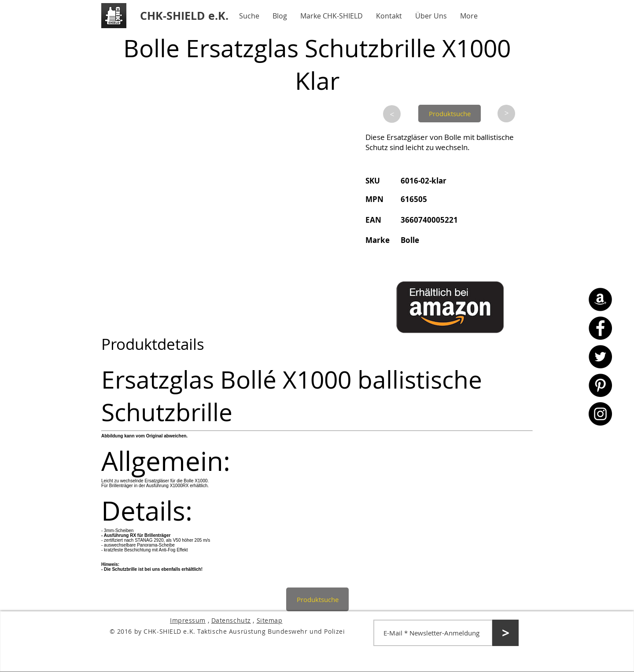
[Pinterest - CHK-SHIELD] (600, 385)
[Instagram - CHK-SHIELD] (600, 414)
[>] (392, 114)
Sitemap (270, 620)
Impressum (188, 620)
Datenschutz (231, 620)
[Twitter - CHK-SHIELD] (600, 357)
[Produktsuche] (450, 114)
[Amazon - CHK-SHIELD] (600, 299)
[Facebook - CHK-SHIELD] (600, 328)
